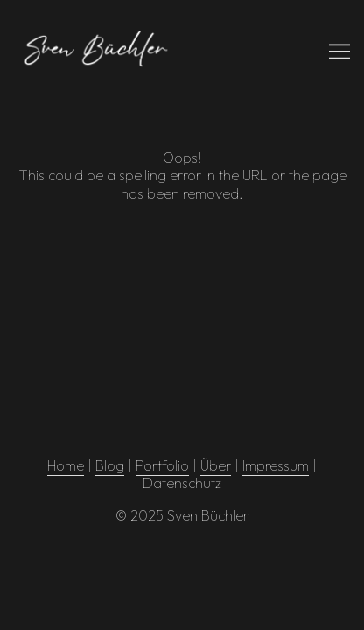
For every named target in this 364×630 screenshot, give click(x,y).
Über (216, 465)
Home (66, 465)
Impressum (276, 465)
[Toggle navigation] (339, 52)
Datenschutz (182, 483)
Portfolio (162, 465)
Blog (110, 465)
